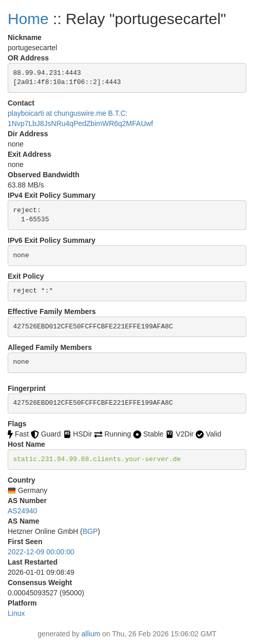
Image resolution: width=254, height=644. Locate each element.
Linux (16, 613)
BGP (90, 531)
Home (28, 19)
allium (91, 634)
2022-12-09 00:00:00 (41, 552)
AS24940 (23, 511)
